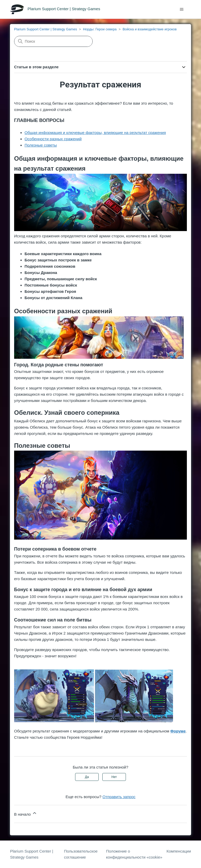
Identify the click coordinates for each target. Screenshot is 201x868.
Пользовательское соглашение (81, 854)
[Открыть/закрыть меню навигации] (182, 9)
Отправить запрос (119, 797)
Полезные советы (41, 145)
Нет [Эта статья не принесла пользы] (114, 777)
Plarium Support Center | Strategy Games (46, 29)
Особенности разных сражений (53, 139)
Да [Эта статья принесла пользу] (87, 777)
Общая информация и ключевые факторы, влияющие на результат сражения (95, 133)
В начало (26, 813)
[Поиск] (53, 41)
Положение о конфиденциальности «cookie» (134, 854)
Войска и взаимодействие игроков (149, 29)
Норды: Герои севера (100, 29)
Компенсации (179, 851)
